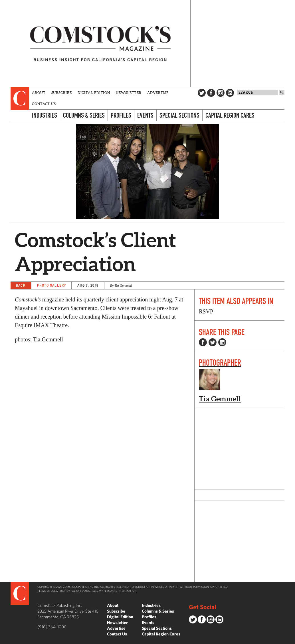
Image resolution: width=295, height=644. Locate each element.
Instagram (221, 93)
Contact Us (44, 104)
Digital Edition (94, 93)
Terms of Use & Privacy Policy (58, 591)
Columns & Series (84, 115)
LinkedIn (230, 93)
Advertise (158, 93)
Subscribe (62, 93)
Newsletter (129, 93)
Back (21, 285)
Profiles (121, 115)
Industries (45, 115)
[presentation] (20, 98)
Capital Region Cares (230, 115)
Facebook (211, 93)
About (39, 93)
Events (145, 115)
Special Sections (179, 115)
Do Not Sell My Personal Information (109, 591)
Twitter (202, 93)
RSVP (206, 311)
